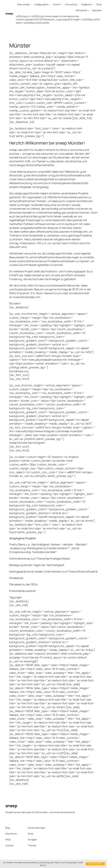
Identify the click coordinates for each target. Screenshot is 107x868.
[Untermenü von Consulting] (78, 4)
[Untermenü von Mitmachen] (89, 10)
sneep (9, 13)
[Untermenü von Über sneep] (31, 4)
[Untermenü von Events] (62, 4)
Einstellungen (95, 864)
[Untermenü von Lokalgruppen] (50, 4)
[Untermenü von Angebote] (93, 4)
